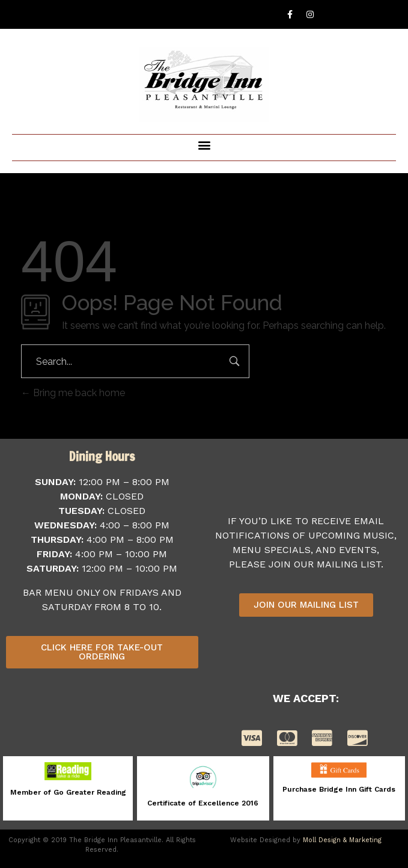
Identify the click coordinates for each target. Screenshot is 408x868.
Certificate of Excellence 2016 (203, 803)
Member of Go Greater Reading (68, 792)
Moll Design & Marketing (342, 840)
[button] (204, 145)
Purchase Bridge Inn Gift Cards (339, 789)
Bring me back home (73, 393)
